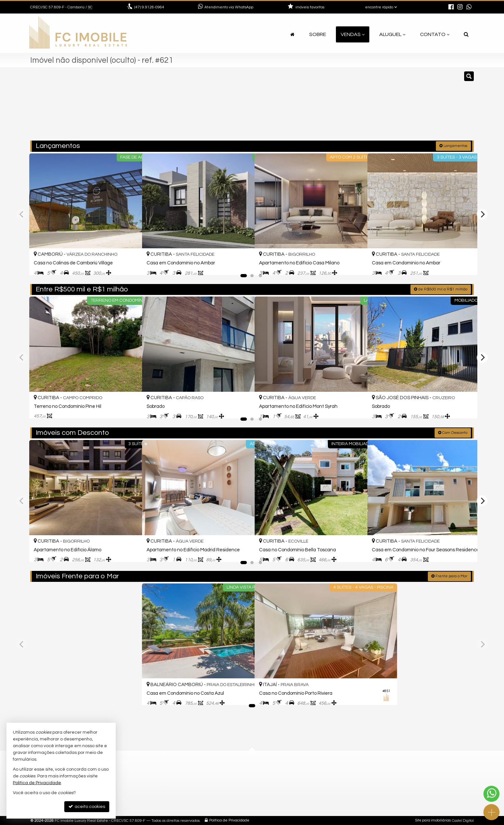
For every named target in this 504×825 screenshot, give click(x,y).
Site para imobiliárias (433, 820)
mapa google (164, 795)
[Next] (482, 214)
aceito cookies (87, 807)
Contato (435, 34)
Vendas (353, 34)
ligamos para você (283, 795)
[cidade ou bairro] (324, 107)
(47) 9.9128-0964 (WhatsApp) (293, 772)
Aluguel (392, 34)
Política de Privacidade (229, 820)
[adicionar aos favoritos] (130, 264)
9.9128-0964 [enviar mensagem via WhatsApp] (149, 7)
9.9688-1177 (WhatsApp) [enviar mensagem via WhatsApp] (293, 779)
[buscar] (383, 107)
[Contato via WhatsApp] (491, 794)
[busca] (466, 34)
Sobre (318, 34)
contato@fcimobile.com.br (292, 787)
